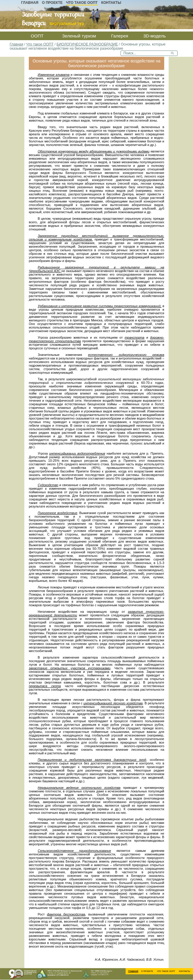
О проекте (52, 3)
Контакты (111, 3)
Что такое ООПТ (82, 3)
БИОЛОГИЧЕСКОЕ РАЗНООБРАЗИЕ (87, 44)
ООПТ (37, 36)
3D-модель (155, 36)
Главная (30, 3)
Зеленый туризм (79, 36)
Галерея (120, 36)
